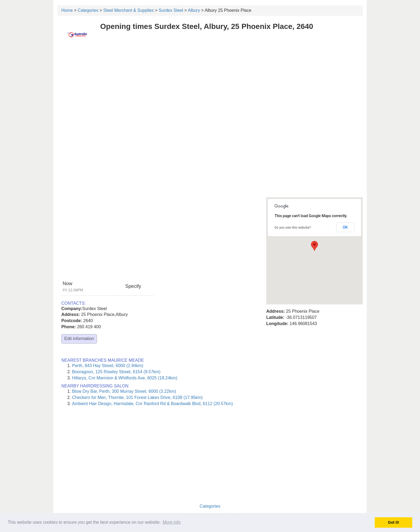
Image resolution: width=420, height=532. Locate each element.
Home (67, 10)
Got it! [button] (393, 522)
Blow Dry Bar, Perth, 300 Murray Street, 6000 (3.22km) (124, 391)
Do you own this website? (293, 228)
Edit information (79, 339)
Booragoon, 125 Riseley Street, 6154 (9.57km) (116, 372)
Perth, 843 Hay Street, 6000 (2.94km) (108, 366)
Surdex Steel (171, 10)
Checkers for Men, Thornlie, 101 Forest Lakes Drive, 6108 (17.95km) (137, 397)
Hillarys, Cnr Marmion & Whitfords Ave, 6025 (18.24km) (125, 378)
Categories (88, 10)
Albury (194, 10)
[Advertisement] (210, 85)
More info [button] (172, 522)
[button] (314, 246)
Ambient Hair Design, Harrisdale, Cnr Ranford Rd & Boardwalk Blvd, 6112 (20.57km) (152, 404)
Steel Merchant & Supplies (129, 10)
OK (345, 227)
